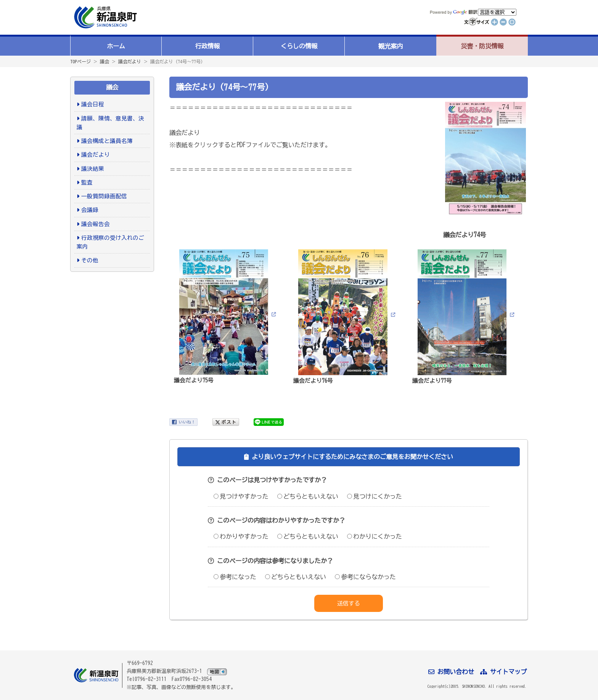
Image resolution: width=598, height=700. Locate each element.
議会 (104, 61)
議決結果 (93, 169)
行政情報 (207, 46)
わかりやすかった (241, 536)
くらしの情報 (299, 46)
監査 (87, 182)
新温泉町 (104, 17)
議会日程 (93, 104)
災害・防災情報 (482, 46)
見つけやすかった (241, 496)
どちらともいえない (308, 496)
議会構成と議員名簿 (107, 141)
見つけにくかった (375, 496)
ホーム (116, 46)
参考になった (235, 577)
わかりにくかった (375, 536)
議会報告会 (96, 224)
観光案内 (391, 46)
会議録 (90, 210)
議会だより (130, 61)
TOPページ (80, 61)
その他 (90, 260)
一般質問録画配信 (104, 196)
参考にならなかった (365, 577)
